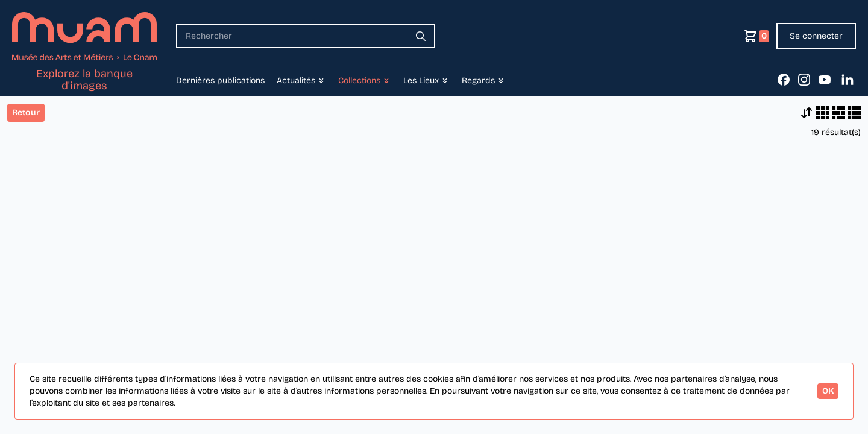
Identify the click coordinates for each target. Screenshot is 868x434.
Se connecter (816, 36)
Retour (26, 112)
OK (828, 391)
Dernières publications (220, 80)
